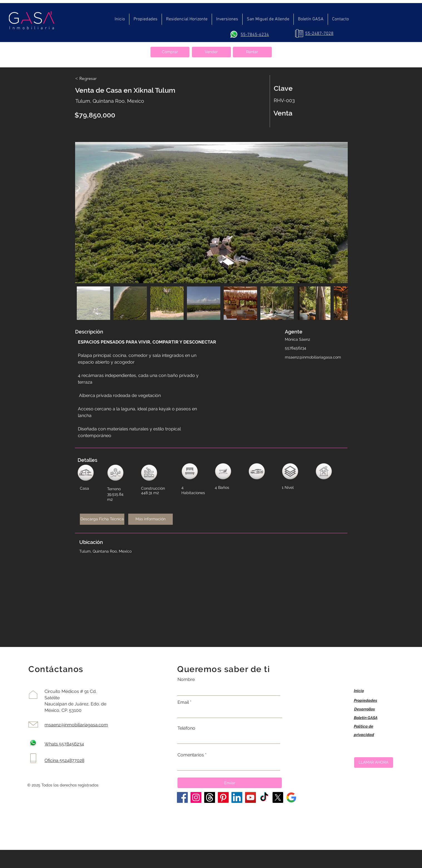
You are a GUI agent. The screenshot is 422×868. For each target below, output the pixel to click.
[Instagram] (196, 797)
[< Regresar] (95, 79)
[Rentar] (252, 52)
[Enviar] (230, 783)
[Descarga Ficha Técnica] (102, 519)
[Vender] (211, 52)
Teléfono (186, 728)
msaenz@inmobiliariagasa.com (313, 357)
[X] (278, 797)
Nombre (186, 680)
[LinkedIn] (237, 797)
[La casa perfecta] (291, 797)
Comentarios (191, 755)
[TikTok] (264, 797)
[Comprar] (170, 52)
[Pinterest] (223, 797)
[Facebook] (182, 797)
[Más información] (150, 519)
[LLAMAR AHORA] (374, 762)
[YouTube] (251, 797)
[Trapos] (210, 797)
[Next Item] (338, 213)
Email (183, 702)
